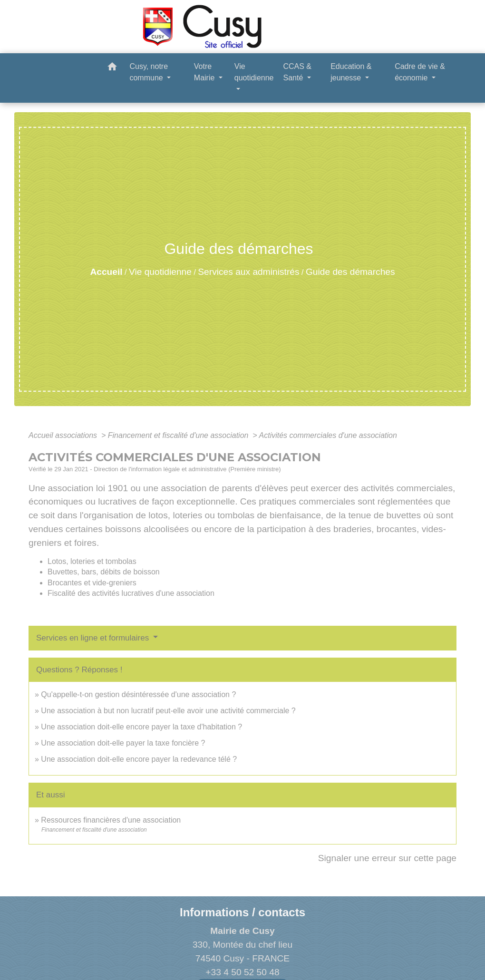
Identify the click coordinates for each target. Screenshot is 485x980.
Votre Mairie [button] (205, 72)
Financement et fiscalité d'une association (179, 435)
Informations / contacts (242, 912)
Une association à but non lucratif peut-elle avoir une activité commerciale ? (168, 711)
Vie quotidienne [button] (254, 72)
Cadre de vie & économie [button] (420, 72)
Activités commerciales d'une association (328, 435)
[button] (112, 68)
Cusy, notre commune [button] (149, 72)
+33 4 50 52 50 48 (242, 972)
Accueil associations (64, 435)
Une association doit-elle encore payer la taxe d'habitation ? (141, 727)
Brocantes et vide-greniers (92, 583)
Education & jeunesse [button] (351, 72)
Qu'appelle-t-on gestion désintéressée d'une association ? (138, 694)
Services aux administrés (248, 272)
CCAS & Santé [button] (297, 72)
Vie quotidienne (160, 272)
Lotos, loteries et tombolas (92, 561)
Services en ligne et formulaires (94, 638)
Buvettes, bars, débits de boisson (104, 572)
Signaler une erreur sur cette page (387, 858)
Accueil (106, 272)
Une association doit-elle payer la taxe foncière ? (123, 743)
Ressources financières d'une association (111, 820)
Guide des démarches (350, 272)
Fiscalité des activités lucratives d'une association (131, 593)
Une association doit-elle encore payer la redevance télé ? (139, 759)
